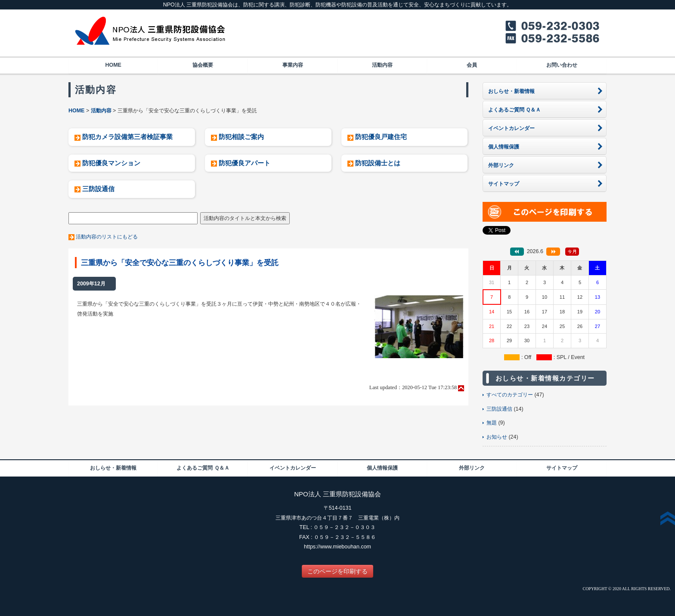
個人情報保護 (382, 468)
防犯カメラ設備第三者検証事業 (127, 137)
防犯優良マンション (111, 163)
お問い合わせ (562, 65)
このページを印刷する (337, 571)
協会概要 (203, 65)
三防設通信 (98, 189)
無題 (492, 423)
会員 (472, 65)
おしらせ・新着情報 (113, 468)
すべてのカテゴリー (510, 395)
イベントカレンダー (293, 468)
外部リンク (472, 468)
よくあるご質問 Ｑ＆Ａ (203, 468)
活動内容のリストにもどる (107, 237)
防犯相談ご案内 (241, 137)
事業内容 (293, 65)
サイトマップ (562, 468)
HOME (113, 65)
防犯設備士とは (378, 163)
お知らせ (497, 437)
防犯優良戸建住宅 (381, 137)
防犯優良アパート (245, 163)
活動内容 (382, 65)
